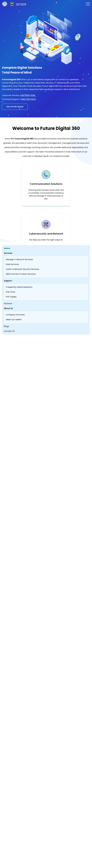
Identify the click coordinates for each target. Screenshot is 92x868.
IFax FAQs (10, 292)
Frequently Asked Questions (19, 287)
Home (7, 248)
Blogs (6, 326)
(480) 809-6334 (28, 99)
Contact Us (9, 331)
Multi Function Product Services (21, 274)
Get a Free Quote (15, 107)
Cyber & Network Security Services (22, 269)
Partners (8, 304)
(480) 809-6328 (28, 95)
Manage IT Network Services (19, 259)
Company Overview (15, 315)
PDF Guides (11, 297)
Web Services (12, 264)
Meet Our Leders (14, 320)
